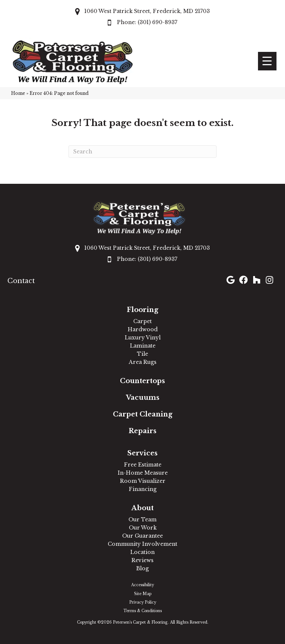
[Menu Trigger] (267, 61)
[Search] (142, 152)
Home (18, 93)
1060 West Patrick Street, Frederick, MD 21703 (147, 11)
